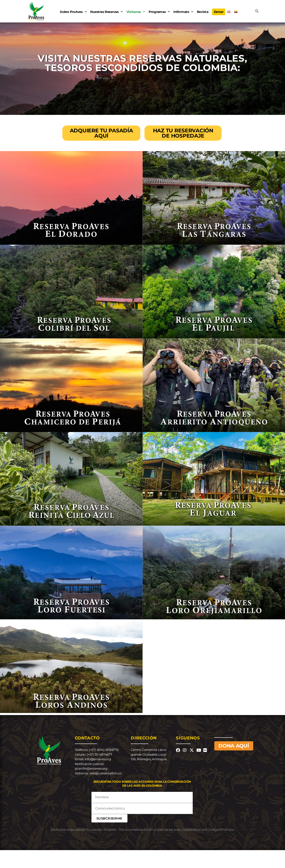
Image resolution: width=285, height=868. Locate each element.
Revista (203, 12)
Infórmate (183, 12)
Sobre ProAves (73, 12)
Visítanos (136, 12)
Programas (159, 12)
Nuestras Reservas (106, 12)
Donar (219, 12)
